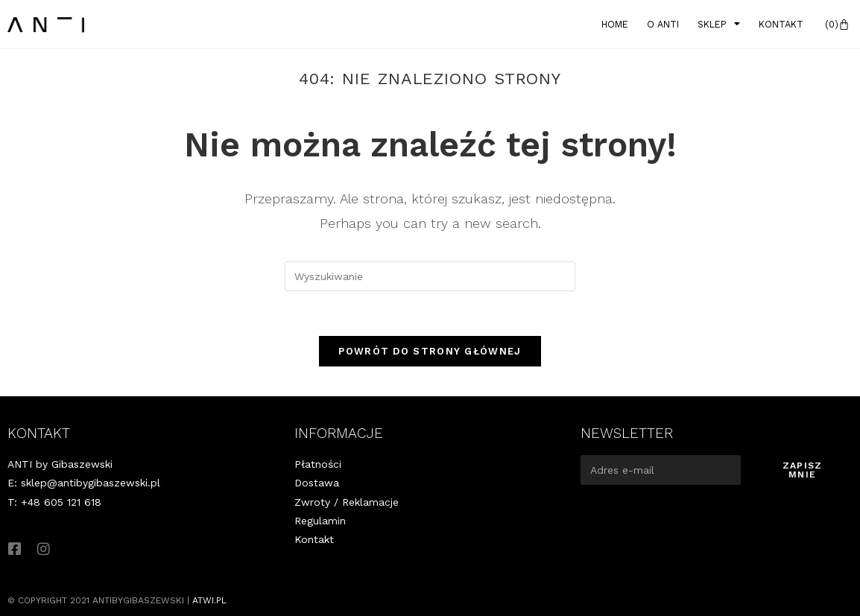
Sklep (719, 25)
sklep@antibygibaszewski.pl (91, 483)
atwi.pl (209, 600)
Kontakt (781, 24)
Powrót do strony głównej (430, 351)
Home (615, 24)
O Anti (663, 24)
